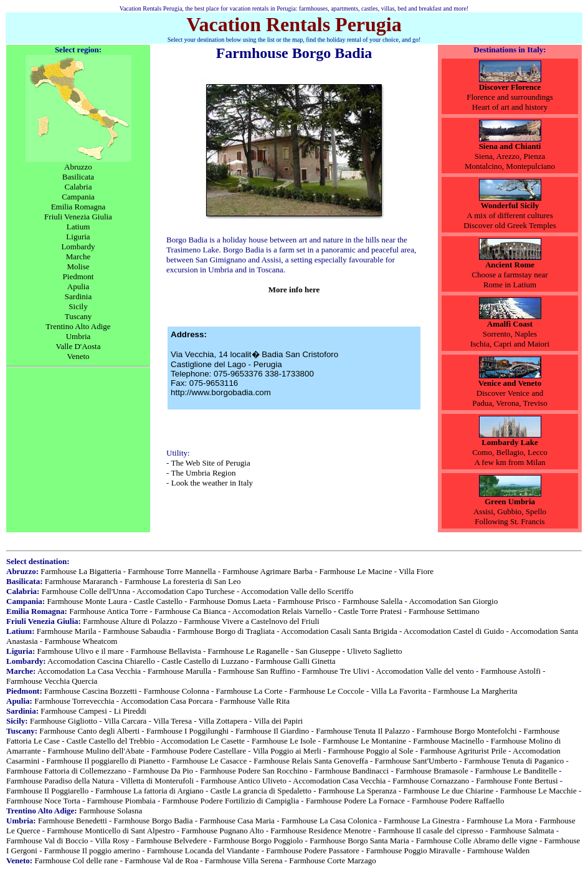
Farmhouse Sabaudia (137, 631)
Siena (484, 156)
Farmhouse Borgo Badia (154, 821)
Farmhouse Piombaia (121, 801)
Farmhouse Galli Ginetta (296, 661)
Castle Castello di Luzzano (206, 661)
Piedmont (78, 276)
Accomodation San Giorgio (453, 601)
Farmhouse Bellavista (166, 651)
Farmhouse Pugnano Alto (222, 831)
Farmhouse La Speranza (358, 791)
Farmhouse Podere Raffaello (458, 801)
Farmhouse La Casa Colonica (329, 821)
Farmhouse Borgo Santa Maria (359, 841)
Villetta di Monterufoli (158, 781)
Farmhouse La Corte (249, 691)
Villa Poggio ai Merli (287, 751)
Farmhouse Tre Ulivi (336, 671)
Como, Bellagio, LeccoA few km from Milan (510, 457)
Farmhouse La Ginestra (422, 821)
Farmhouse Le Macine (356, 571)
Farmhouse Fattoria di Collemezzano (66, 771)
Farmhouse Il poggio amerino (92, 850)
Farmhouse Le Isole (284, 741)
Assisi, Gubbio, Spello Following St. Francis (510, 516)
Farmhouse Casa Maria (237, 821)
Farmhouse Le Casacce (210, 761)
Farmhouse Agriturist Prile (463, 751)
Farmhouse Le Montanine (364, 741)
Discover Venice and (510, 393)
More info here (294, 290)
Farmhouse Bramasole (432, 771)
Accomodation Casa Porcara (167, 701)
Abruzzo (78, 167)
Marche (78, 256)
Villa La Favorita (398, 691)
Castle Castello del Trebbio (111, 741)
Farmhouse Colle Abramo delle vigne (477, 841)
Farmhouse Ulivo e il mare (80, 651)
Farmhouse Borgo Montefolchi (467, 731)
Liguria (78, 237)
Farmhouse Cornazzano (431, 781)
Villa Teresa (173, 721)
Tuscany (78, 316)
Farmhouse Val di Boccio (47, 841)
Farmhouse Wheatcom (81, 641)
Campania (78, 197)
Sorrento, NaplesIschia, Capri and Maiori (510, 339)
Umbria (78, 336)
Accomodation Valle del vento (425, 671)
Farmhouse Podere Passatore (312, 850)
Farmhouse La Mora (500, 821)
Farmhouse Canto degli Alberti (89, 731)
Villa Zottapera (223, 721)
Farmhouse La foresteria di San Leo (183, 581)
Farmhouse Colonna (177, 691)
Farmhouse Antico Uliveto (244, 781)
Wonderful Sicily (510, 205)
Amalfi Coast (510, 324)
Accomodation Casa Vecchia (339, 781)
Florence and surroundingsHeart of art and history (510, 102)
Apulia (78, 286)
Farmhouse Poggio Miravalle (414, 850)
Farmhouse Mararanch (81, 581)
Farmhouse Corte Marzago (332, 860)
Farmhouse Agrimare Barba (267, 571)
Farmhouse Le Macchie (538, 791)
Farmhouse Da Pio (163, 771)
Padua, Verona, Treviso (510, 403)
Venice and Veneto (510, 383)
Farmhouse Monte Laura (87, 601)
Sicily (78, 306)
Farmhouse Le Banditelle (516, 771)
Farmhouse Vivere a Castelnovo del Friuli (251, 621)
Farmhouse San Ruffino (257, 671)
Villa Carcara (126, 721)
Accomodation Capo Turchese (185, 591)
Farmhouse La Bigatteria (81, 571)
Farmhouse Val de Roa (161, 860)
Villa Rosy (112, 841)
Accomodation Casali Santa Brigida (339, 631)
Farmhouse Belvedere (171, 841)
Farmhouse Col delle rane (76, 860)
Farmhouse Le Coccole (327, 691)
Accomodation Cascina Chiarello (101, 661)
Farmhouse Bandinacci (352, 771)
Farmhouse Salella (372, 601)
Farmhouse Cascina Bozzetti (91, 691)
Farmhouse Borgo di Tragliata (226, 631)
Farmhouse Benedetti (73, 821)
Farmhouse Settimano (444, 611)
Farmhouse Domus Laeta (230, 601)
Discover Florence (510, 87)
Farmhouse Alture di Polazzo (130, 621)
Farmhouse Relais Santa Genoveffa (311, 761)
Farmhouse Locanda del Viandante (203, 850)
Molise (78, 266)
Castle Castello (158, 601)
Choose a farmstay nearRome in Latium (510, 280)
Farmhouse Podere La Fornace (355, 801)
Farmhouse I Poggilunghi (187, 731)
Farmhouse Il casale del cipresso (431, 831)
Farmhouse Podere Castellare (199, 751)
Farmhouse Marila (67, 631)
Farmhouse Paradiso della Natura (60, 781)
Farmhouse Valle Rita (255, 701)
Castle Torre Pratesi (370, 611)
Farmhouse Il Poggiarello (47, 791)
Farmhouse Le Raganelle (249, 651)
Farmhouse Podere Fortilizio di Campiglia (231, 801)
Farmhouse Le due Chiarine (448, 791)
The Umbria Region (203, 473)
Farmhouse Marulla (179, 671)
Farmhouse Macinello (448, 741)
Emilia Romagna (78, 207)
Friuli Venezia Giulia (78, 217)
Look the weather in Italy (212, 483)
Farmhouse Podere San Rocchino (254, 771)
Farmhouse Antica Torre (108, 611)
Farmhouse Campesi (74, 711)
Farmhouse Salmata (522, 831)
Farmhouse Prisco (307, 601)
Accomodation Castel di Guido (454, 631)
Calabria (78, 187)
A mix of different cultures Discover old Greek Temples (510, 220)
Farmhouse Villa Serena (244, 860)
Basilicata (78, 177)
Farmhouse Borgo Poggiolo (258, 841)
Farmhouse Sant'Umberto (416, 761)
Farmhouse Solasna (111, 811)
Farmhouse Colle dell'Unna (86, 591)
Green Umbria (510, 501)
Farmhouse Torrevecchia (74, 701)
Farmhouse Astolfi (511, 671)
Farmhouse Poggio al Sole (371, 751)
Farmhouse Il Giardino (272, 731)
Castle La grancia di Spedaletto (261, 791)
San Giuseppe (318, 651)
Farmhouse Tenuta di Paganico (514, 761)
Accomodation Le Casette (203, 741)
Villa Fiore (416, 571)
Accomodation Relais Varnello (282, 611)
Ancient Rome (510, 265)
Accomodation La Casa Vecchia (89, 671)
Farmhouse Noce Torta (43, 801)
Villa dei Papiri (278, 721)
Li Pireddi (130, 711)
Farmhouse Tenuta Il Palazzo (363, 731)
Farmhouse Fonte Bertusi (517, 781)
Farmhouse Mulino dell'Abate (96, 751)
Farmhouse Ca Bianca (190, 611)
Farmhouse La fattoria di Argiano (149, 791)
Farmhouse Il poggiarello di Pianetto (106, 761)
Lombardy (78, 247)
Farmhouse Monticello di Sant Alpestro (111, 831)
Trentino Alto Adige (78, 326)
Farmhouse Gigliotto (64, 721)
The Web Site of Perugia (210, 463)
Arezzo (508, 156)
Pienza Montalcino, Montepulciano (510, 161)
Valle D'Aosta (78, 346)
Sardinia (78, 296)
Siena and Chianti (510, 146)
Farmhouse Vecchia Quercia (52, 681)
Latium (78, 227)
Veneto (78, 356)
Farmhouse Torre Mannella (172, 571)
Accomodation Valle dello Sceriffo (297, 591)
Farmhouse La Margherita (475, 691)
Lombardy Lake (510, 442)
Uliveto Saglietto (374, 651)
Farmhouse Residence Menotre (321, 831)
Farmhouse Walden (498, 850)
